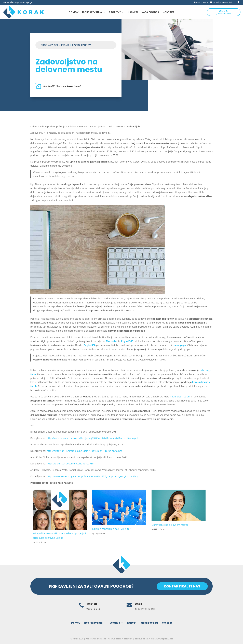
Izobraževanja (92, 12)
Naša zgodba (150, 12)
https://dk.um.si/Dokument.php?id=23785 (70, 464)
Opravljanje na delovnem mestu (170, 525)
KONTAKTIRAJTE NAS (182, 586)
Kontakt (169, 12)
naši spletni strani (180, 397)
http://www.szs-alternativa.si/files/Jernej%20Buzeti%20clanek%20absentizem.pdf (92, 438)
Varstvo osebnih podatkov (120, 639)
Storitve (115, 12)
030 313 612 (202, 2)
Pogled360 (127, 341)
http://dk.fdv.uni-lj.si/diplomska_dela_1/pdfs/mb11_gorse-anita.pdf (84, 451)
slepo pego (180, 345)
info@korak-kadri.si (222, 2)
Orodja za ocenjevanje (55, 45)
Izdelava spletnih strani (145, 639)
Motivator (112, 341)
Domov (74, 12)
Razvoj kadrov (81, 45)
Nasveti (133, 12)
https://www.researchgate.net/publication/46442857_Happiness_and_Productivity (93, 476)
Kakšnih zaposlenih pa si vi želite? (111, 529)
